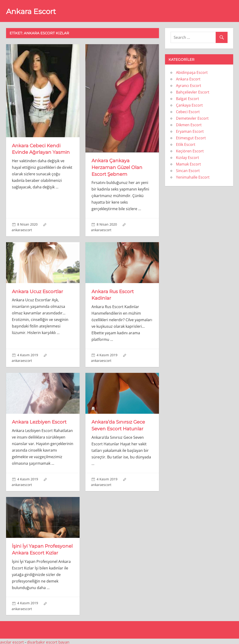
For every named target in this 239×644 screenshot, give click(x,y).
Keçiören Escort (190, 151)
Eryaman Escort (190, 131)
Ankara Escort (32, 11)
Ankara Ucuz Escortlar (37, 291)
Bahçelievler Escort (193, 92)
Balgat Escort (188, 99)
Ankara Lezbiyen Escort (39, 421)
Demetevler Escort (192, 118)
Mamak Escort (188, 164)
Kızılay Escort (188, 158)
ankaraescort (22, 229)
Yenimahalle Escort (193, 177)
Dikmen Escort (189, 125)
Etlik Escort (186, 144)
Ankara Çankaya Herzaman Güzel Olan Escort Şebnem (117, 167)
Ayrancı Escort (189, 86)
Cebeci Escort (188, 112)
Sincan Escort (188, 171)
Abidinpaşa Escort (192, 72)
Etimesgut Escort (191, 138)
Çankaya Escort (189, 105)
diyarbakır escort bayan (48, 640)
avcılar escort (12, 640)
